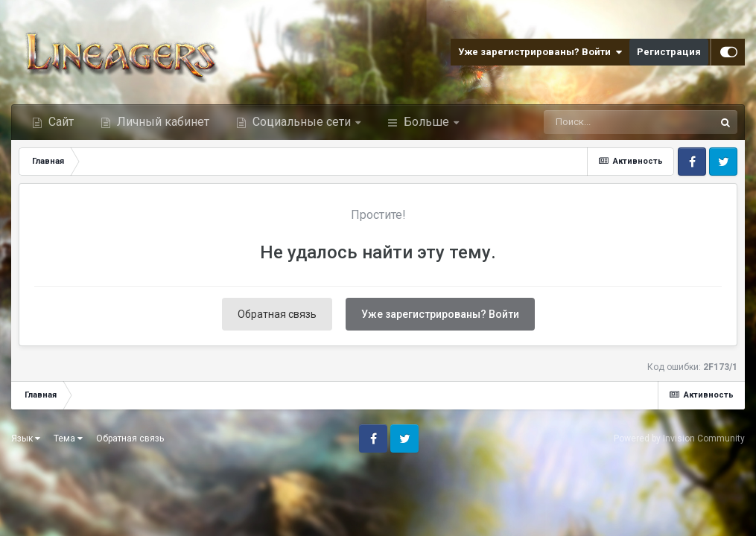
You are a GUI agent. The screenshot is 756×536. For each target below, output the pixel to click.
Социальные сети (302, 122)
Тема (68, 438)
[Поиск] (603, 122)
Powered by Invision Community (679, 438)
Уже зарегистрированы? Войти (540, 52)
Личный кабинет (162, 122)
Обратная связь (277, 314)
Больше (426, 122)
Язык (26, 438)
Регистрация (669, 52)
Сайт (60, 122)
